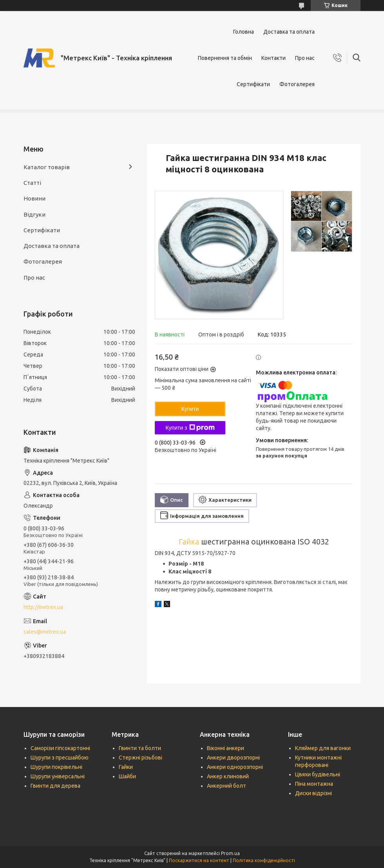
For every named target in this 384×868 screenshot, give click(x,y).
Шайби (127, 776)
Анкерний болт (226, 786)
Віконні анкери (226, 748)
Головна (244, 32)
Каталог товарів (47, 167)
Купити (190, 409)
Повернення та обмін (225, 58)
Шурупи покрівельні (56, 767)
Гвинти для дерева (55, 786)
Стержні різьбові (140, 758)
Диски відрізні (313, 793)
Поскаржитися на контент (199, 860)
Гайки (126, 767)
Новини (34, 198)
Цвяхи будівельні (318, 774)
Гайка (189, 542)
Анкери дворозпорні (233, 758)
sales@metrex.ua (45, 632)
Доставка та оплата (289, 32)
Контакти (274, 58)
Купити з (190, 428)
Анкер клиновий (228, 776)
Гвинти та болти (140, 748)
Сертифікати (253, 84)
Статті (32, 183)
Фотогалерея (297, 84)
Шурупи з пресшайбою (60, 758)
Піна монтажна (314, 784)
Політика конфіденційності (264, 860)
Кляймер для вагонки (323, 748)
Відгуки (34, 214)
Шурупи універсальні (58, 776)
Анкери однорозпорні (235, 767)
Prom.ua (230, 853)
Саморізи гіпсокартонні (60, 748)
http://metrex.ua (43, 607)
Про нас (305, 58)
